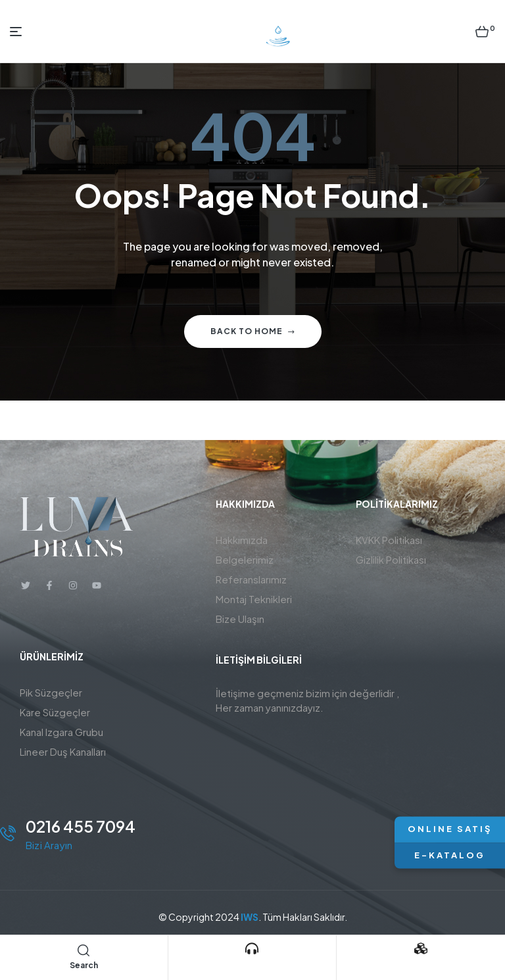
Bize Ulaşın (240, 619)
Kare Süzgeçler (55, 712)
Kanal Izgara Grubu (61, 732)
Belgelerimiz (245, 559)
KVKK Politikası (389, 540)
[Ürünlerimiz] (421, 948)
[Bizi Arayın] (252, 948)
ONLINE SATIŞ (450, 829)
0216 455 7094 (81, 826)
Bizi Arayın (252, 966)
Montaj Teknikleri (254, 599)
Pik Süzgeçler (51, 692)
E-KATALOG (450, 855)
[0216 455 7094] (8, 833)
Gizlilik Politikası (391, 559)
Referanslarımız (251, 579)
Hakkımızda (242, 540)
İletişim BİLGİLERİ (259, 660)
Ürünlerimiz (421, 966)
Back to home (253, 331)
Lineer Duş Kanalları (63, 751)
